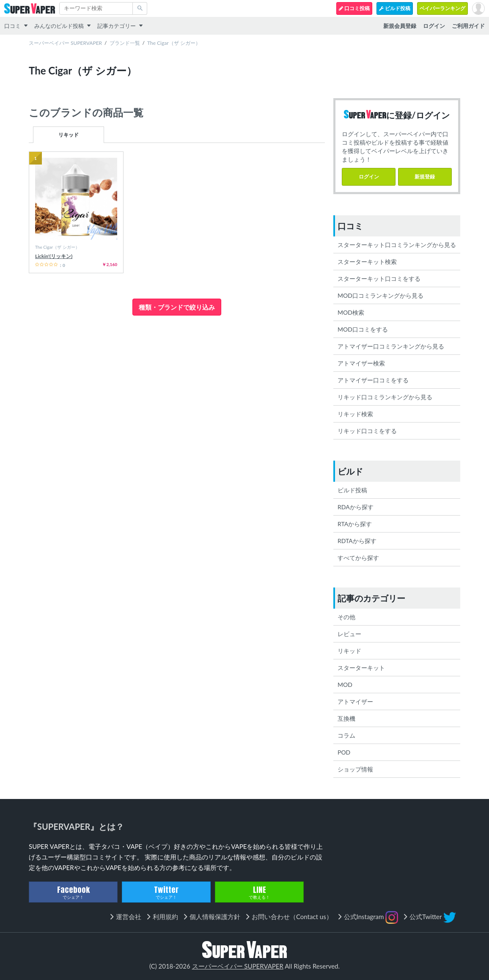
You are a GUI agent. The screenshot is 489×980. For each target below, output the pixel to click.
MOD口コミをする (363, 329)
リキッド (69, 135)
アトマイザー (355, 701)
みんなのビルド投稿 (59, 26)
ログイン (369, 177)
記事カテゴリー (117, 26)
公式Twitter (433, 917)
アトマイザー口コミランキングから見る (391, 346)
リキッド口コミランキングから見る (385, 397)
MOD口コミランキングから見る (380, 295)
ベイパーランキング (442, 8)
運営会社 (129, 917)
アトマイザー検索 (361, 363)
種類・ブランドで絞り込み (177, 307)
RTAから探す (355, 524)
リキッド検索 (355, 414)
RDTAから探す (357, 541)
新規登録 (425, 177)
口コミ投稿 (354, 8)
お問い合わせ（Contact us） (292, 917)
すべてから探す (358, 558)
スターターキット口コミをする (379, 279)
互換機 (346, 718)
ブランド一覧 (125, 43)
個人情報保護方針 (215, 917)
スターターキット (361, 668)
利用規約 (165, 917)
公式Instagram (371, 917)
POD (344, 752)
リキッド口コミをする (367, 431)
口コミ (12, 26)
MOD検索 (351, 312)
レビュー (349, 634)
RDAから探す (356, 507)
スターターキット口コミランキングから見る (397, 245)
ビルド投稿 (395, 8)
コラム (346, 735)
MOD (345, 685)
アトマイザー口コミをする (373, 380)
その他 (346, 617)
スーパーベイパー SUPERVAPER (65, 43)
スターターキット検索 (367, 262)
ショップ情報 (355, 769)
